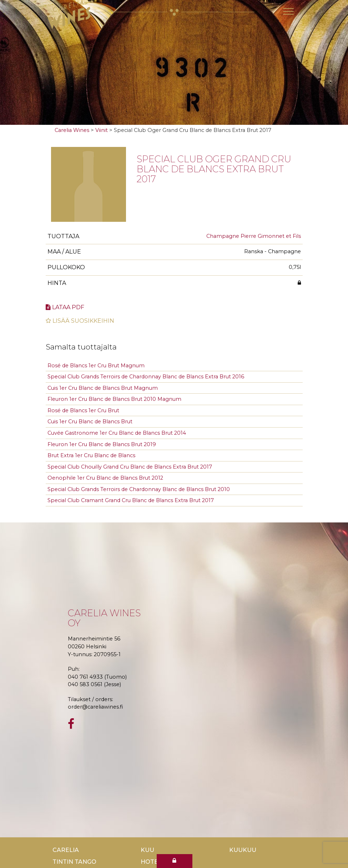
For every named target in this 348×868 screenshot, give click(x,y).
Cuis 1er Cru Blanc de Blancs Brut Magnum (103, 388)
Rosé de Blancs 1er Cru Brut (83, 410)
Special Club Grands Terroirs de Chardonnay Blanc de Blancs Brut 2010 (139, 489)
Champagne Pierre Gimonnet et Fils (254, 236)
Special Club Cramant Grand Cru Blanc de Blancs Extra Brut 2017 (131, 500)
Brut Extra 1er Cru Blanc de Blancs (91, 455)
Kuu (147, 850)
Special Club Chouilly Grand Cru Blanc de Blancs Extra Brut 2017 (130, 467)
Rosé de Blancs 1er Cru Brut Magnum (96, 366)
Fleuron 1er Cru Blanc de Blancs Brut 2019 (102, 444)
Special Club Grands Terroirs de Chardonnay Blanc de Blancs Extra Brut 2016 (146, 377)
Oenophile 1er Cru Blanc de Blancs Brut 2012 (105, 478)
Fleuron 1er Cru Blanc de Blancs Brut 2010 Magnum (114, 399)
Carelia (66, 850)
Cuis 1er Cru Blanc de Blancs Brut (90, 422)
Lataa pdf (65, 307)
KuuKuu (243, 850)
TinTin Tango (74, 862)
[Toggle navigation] (288, 11)
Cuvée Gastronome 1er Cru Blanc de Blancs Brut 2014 (117, 433)
